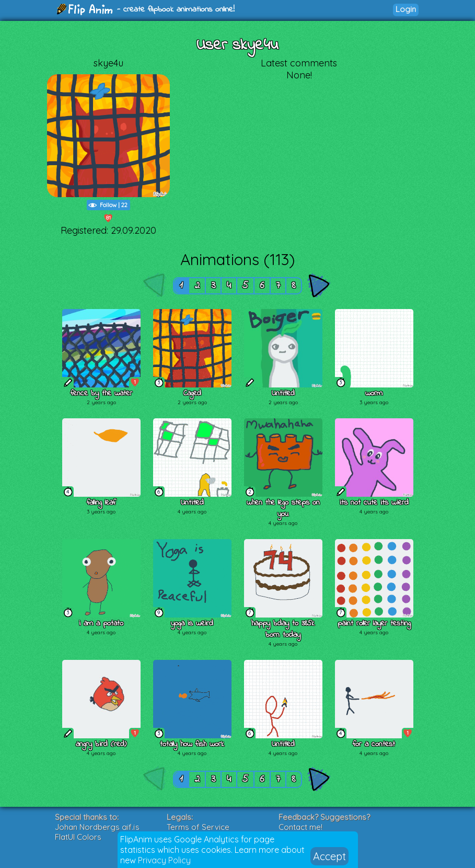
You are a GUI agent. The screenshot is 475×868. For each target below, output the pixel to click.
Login (406, 9)
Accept (329, 856)
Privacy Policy (164, 860)
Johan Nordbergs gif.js (97, 827)
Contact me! (300, 827)
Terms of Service (198, 827)
